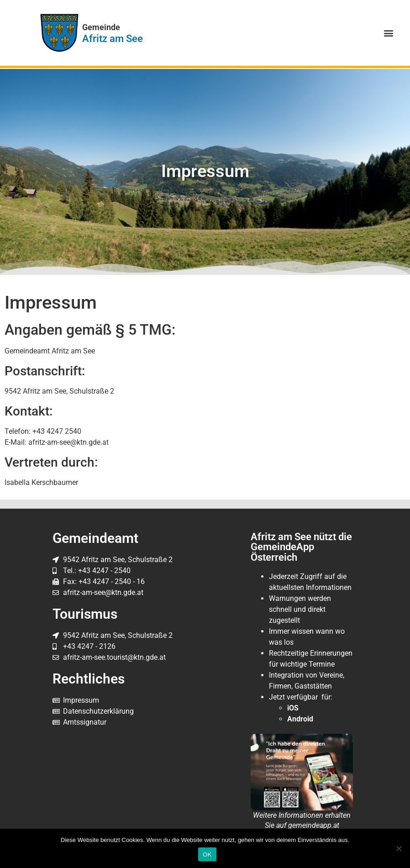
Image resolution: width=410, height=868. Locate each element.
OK (207, 855)
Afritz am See (113, 38)
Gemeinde (101, 27)
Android (300, 719)
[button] (389, 33)
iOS (293, 708)
